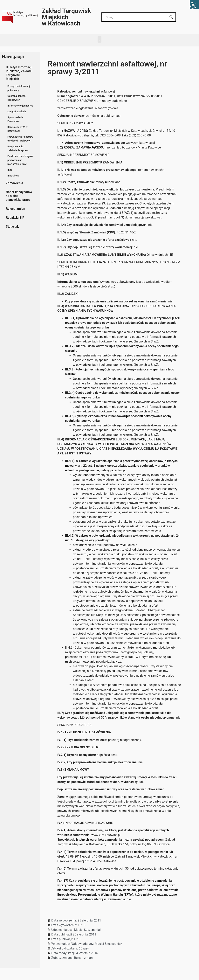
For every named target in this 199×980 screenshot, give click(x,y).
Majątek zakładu (17, 111)
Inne (10, 170)
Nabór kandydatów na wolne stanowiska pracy (19, 196)
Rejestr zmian (15, 209)
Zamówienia (14, 183)
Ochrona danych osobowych (16, 98)
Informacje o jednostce (20, 106)
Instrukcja (13, 176)
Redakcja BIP (15, 218)
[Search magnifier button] (171, 17)
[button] (99, 39)
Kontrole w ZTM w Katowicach (17, 129)
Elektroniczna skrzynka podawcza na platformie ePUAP (20, 160)
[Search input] (137, 17)
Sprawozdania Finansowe (15, 119)
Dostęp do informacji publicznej (19, 88)
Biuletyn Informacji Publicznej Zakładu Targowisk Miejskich (19, 73)
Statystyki (13, 227)
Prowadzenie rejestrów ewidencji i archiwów (20, 139)
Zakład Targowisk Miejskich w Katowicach (66, 17)
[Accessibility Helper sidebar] (194, 5)
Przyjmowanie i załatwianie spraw (18, 148)
